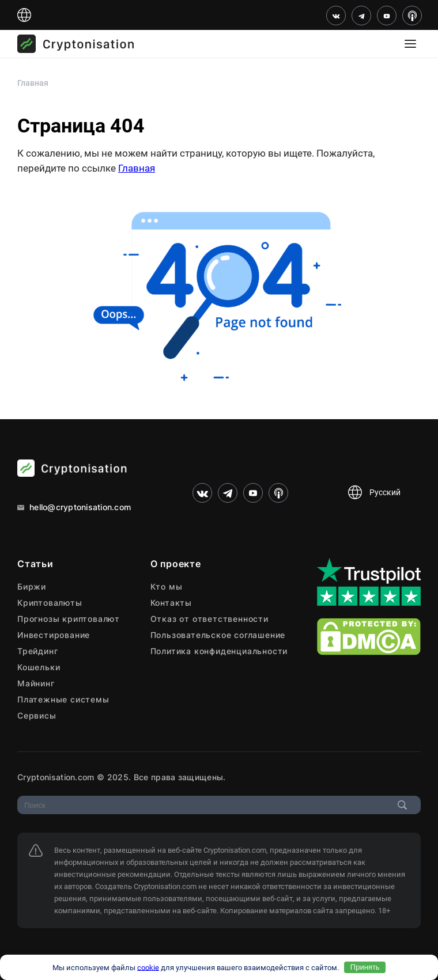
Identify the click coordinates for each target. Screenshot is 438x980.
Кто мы (167, 586)
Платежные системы (63, 699)
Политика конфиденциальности (219, 651)
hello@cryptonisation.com (74, 507)
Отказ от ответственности (209, 619)
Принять (365, 967)
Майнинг (36, 683)
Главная (137, 168)
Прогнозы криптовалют (69, 619)
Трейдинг (37, 651)
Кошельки (39, 667)
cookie (148, 967)
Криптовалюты (50, 603)
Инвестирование (54, 635)
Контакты (171, 603)
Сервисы (37, 715)
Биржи (32, 586)
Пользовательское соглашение (218, 635)
